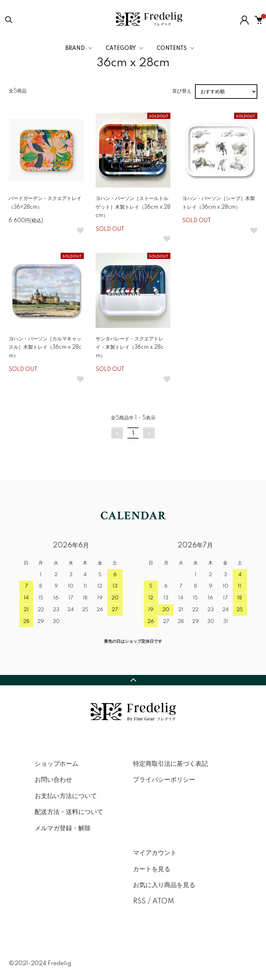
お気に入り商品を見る (164, 885)
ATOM (163, 902)
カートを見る (152, 869)
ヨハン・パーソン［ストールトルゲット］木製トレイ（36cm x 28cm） (133, 207)
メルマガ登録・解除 (63, 829)
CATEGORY (121, 49)
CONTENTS (172, 49)
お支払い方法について (66, 796)
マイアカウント (155, 853)
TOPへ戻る (133, 680)
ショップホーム (56, 764)
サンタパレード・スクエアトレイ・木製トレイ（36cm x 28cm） (130, 348)
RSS (139, 902)
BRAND (75, 49)
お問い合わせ (53, 780)
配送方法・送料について (69, 812)
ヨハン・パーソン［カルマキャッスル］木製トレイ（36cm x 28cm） (45, 348)
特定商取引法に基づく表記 (170, 764)
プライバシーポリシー (164, 780)
